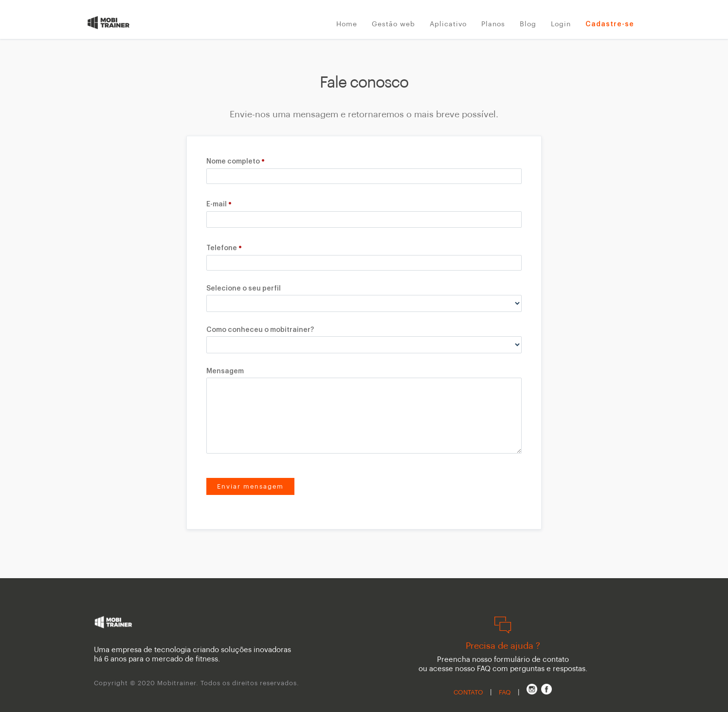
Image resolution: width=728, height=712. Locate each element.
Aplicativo (448, 24)
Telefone (222, 248)
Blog (528, 24)
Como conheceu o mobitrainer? (260, 330)
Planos (493, 24)
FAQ (505, 692)
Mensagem (225, 371)
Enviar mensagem (250, 486)
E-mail (217, 204)
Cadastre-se (610, 24)
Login (561, 24)
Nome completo (233, 162)
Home (347, 24)
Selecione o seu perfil (244, 289)
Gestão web (393, 24)
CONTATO (468, 692)
